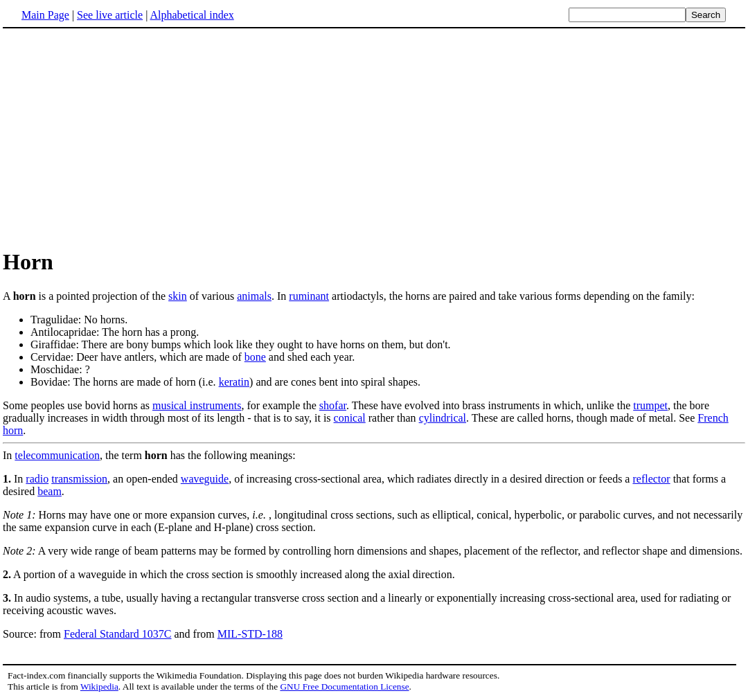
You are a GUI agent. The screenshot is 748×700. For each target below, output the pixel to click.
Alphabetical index (192, 15)
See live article (110, 15)
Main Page (45, 15)
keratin (234, 382)
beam (50, 491)
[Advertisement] (119, 138)
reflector (651, 479)
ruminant (309, 296)
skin (178, 296)
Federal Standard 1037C (118, 634)
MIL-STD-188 (250, 634)
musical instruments (197, 405)
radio (37, 479)
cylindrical (443, 418)
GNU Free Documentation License (344, 686)
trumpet (650, 405)
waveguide (205, 479)
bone (255, 357)
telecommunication (57, 455)
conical (350, 418)
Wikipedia (99, 686)
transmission (79, 479)
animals (254, 296)
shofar (333, 405)
